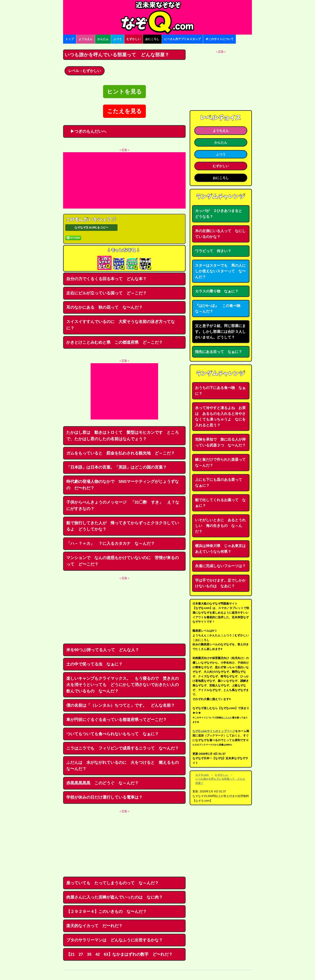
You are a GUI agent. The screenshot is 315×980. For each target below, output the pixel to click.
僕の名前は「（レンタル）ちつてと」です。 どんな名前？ (121, 705)
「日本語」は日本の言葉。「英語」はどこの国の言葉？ (117, 467)
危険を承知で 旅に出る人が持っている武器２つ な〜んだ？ (220, 442)
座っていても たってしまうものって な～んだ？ (112, 883)
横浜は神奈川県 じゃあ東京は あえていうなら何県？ (222, 549)
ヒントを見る (124, 92)
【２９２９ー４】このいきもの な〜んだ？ (106, 911)
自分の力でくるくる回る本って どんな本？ (106, 279)
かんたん (103, 39)
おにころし (152, 39)
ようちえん (86, 39)
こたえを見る (124, 111)
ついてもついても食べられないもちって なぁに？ (112, 734)
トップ (70, 39)
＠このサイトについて (220, 39)
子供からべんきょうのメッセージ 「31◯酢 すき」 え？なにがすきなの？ (123, 505)
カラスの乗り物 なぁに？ (217, 291)
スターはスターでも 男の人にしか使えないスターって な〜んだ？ (220, 271)
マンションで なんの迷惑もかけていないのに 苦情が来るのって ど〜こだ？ (123, 561)
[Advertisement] (124, 180)
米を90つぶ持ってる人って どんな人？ (103, 650)
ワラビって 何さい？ (213, 251)
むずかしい (134, 39)
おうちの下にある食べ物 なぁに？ (220, 391)
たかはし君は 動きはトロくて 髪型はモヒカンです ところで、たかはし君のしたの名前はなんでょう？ (123, 436)
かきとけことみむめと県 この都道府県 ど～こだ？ (115, 342)
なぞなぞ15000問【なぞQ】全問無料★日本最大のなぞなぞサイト (157, 17)
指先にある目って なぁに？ (219, 352)
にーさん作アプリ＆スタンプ (182, 39)
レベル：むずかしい (85, 71)
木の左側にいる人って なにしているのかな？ (220, 234)
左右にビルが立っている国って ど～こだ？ (106, 293)
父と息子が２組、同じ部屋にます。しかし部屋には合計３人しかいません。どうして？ (220, 332)
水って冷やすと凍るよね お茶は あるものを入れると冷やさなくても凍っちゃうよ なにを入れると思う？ (220, 416)
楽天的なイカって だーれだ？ (94, 926)
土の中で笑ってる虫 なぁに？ (94, 664)
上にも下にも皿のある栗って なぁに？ (220, 483)
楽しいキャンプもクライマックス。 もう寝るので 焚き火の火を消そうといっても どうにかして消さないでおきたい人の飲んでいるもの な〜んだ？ (123, 685)
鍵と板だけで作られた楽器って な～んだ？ (222, 462)
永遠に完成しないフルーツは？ (220, 566)
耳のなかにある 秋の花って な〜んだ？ (104, 307)
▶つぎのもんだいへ (86, 131)
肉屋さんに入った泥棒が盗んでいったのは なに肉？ (115, 897)
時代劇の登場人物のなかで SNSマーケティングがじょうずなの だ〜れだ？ (123, 485)
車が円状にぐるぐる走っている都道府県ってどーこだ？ (117, 720)
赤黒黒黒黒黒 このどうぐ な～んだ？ (102, 783)
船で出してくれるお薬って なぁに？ (220, 503)
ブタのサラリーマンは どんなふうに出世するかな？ (115, 940)
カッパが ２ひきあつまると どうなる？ (220, 214)
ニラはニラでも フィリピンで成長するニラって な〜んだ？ (123, 748)
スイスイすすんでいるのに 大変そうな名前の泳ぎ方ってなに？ (121, 325)
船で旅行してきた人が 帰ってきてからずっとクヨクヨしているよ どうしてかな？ (123, 526)
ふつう (118, 39)
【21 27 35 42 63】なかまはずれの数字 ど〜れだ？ (119, 954)
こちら (227, 718)
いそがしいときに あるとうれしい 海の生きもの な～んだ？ (220, 526)
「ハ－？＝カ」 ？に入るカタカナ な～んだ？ (110, 543)
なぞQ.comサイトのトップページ (214, 731)
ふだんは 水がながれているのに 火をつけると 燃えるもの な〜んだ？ (125, 766)
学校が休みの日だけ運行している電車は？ (104, 797)
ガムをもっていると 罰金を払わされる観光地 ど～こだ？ (121, 453)
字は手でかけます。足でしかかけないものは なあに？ (220, 583)
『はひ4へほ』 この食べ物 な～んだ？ (220, 309)
